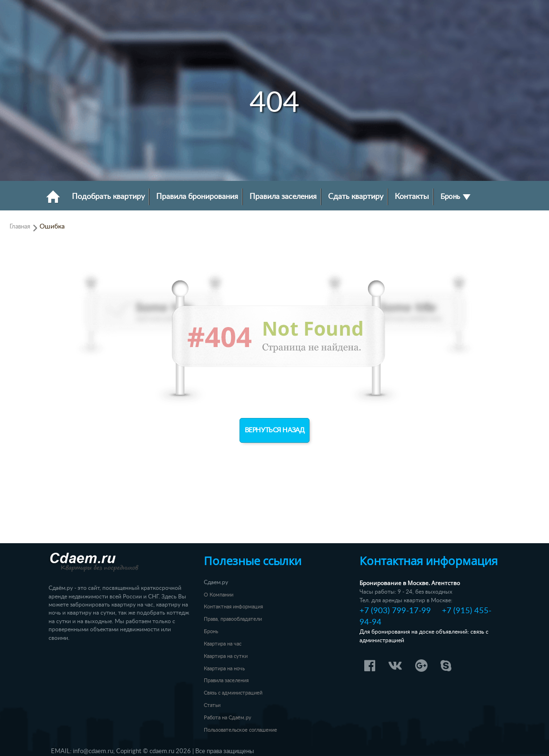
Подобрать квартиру (108, 197)
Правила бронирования (197, 197)
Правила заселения (283, 197)
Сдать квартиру (356, 197)
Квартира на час (223, 644)
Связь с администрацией (233, 693)
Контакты (412, 197)
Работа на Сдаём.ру (228, 718)
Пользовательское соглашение (240, 730)
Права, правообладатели (233, 619)
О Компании (219, 595)
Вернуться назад (275, 430)
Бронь (455, 197)
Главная (20, 227)
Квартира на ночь (224, 669)
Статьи (212, 705)
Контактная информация (233, 607)
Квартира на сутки (226, 656)
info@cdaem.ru (93, 751)
